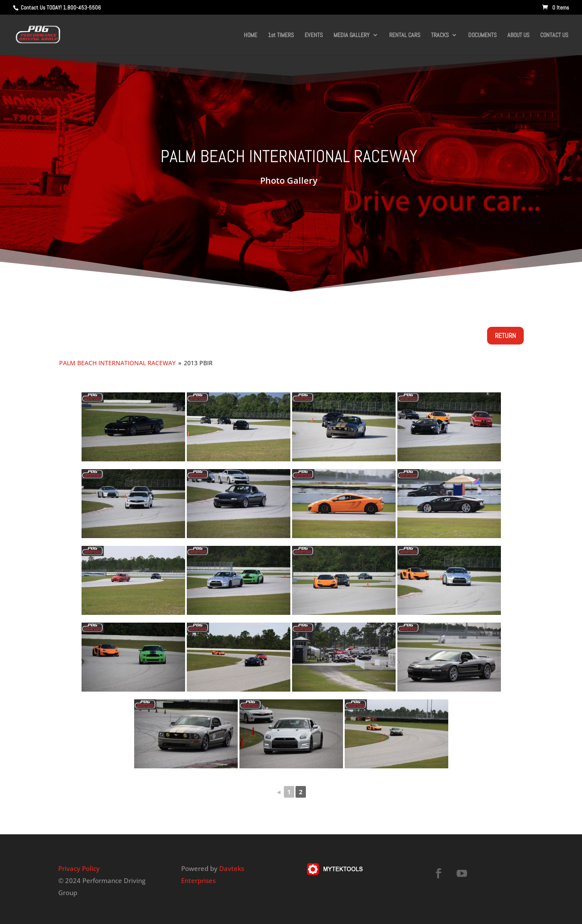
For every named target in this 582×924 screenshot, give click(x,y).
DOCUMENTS (482, 35)
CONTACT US (554, 35)
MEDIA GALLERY (352, 35)
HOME (250, 35)
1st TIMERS (281, 35)
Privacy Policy (79, 868)
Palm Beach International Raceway (117, 363)
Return (505, 336)
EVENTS (314, 35)
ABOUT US (518, 35)
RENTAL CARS (405, 35)
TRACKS (440, 35)
